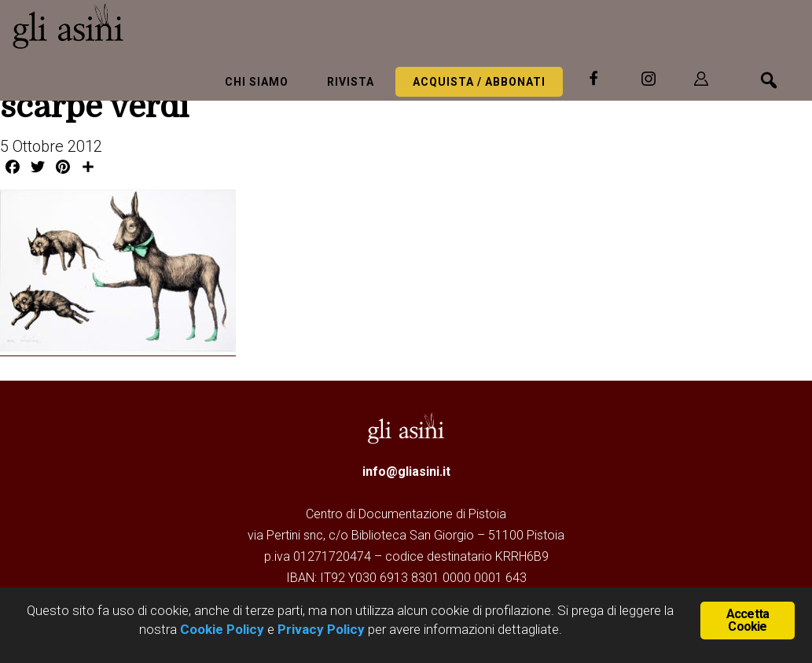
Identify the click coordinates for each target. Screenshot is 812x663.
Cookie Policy (220, 629)
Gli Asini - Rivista (130, 26)
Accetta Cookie (748, 620)
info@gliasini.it (406, 471)
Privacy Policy (321, 629)
